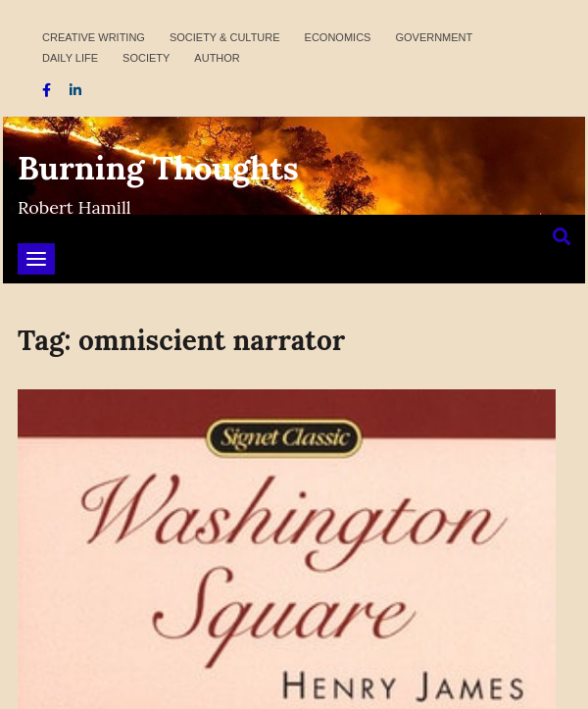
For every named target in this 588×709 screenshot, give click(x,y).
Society (146, 58)
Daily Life (70, 58)
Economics (338, 37)
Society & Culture (225, 37)
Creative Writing (94, 37)
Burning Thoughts (158, 168)
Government (434, 37)
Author (217, 58)
